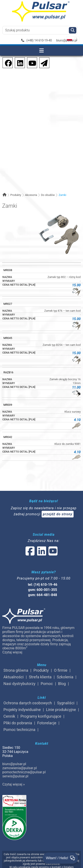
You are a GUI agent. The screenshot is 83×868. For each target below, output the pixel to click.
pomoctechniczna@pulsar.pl (24, 772)
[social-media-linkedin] (18, 62)
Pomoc (47, 684)
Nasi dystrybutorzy (19, 684)
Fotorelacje (47, 723)
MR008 (8, 270)
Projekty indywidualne (22, 710)
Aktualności (14, 677)
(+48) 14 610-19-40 (37, 40)
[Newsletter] (43, 62)
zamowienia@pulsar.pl (20, 768)
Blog (62, 684)
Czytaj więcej (12, 652)
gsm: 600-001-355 (43, 590)
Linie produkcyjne (61, 710)
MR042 (8, 437)
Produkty (16, 195)
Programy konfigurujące (41, 716)
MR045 (8, 338)
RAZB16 (8, 372)
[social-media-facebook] (6, 62)
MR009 (8, 405)
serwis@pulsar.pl (15, 776)
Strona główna (16, 670)
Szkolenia (65, 677)
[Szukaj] (73, 30)
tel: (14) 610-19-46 (43, 585)
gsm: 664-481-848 (43, 595)
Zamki (62, 195)
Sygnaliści (66, 703)
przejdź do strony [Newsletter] (58, 514)
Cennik (9, 716)
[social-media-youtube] (31, 62)
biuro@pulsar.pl (67, 40)
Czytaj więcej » (14, 784)
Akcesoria (31, 195)
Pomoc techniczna (19, 730)
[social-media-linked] (41, 554)
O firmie (61, 670)
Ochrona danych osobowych (28, 703)
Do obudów (48, 195)
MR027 (8, 304)
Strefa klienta (40, 677)
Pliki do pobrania (18, 723)
